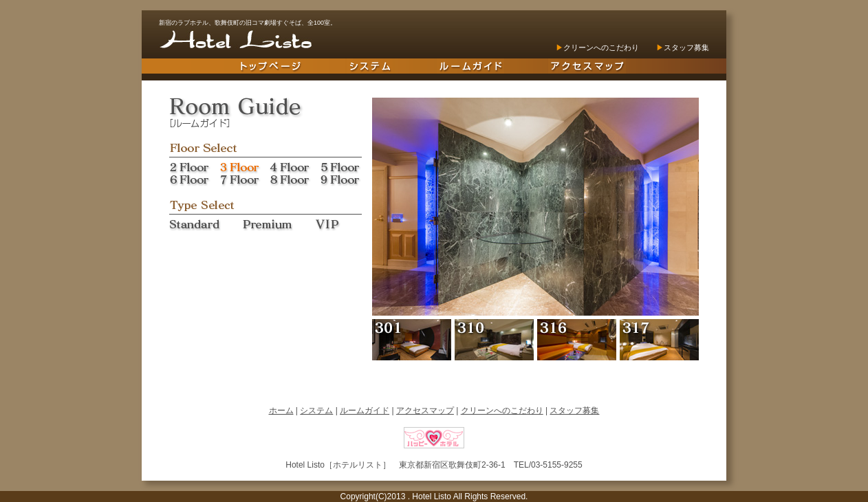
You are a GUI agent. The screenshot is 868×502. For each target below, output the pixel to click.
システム (316, 411)
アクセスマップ (425, 411)
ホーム (281, 411)
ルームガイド (365, 411)
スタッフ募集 (686, 47)
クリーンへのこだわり (601, 47)
